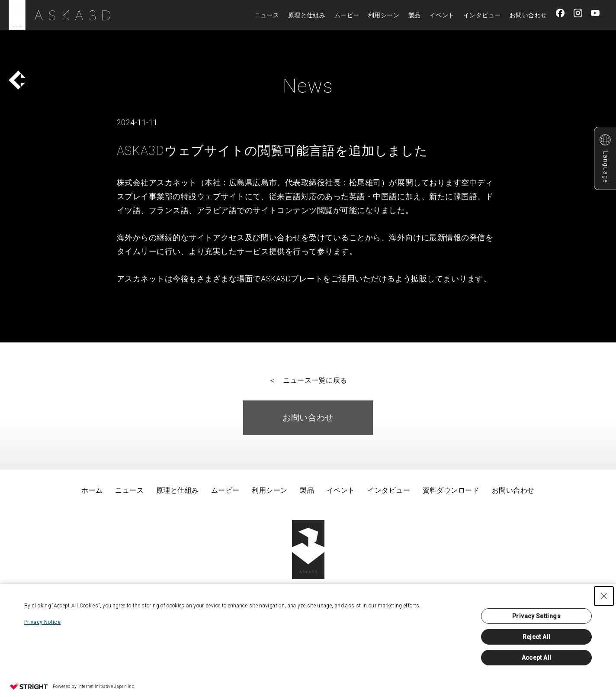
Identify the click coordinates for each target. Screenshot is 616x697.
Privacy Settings (536, 616)
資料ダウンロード (451, 490)
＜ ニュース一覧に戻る (308, 380)
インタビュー (482, 15)
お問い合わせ (528, 15)
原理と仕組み (307, 15)
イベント (442, 15)
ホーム (92, 490)
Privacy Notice (42, 622)
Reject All (537, 637)
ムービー (347, 15)
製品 (415, 15)
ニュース (267, 15)
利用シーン (384, 15)
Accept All (537, 658)
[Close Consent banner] (604, 596)
